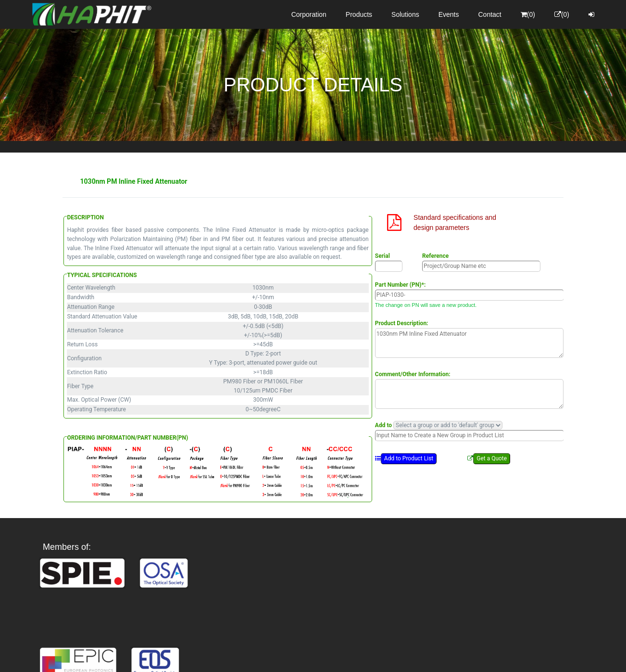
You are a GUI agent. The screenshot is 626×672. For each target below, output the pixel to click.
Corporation (309, 14)
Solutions (405, 14)
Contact (490, 14)
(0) (528, 14)
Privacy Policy (369, 656)
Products (359, 14)
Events (449, 14)
